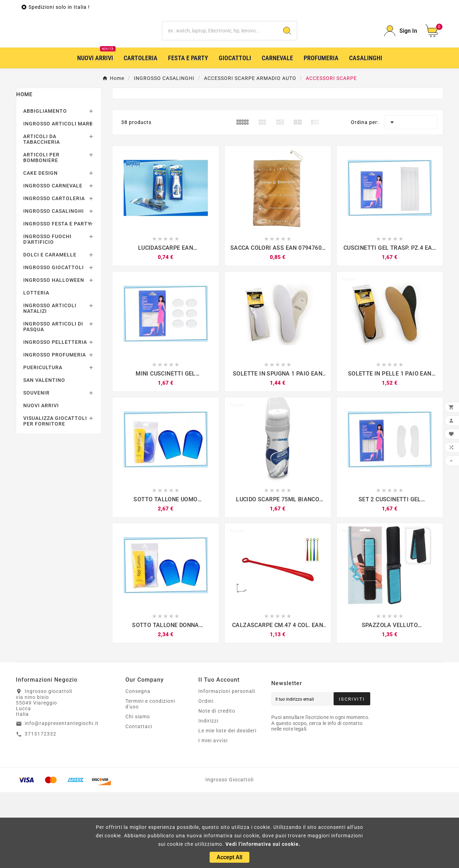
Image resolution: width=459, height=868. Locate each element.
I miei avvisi (213, 816)
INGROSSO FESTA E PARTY (57, 299)
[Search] (287, 69)
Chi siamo (138, 792)
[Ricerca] (220, 69)
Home (24, 170)
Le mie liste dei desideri (227, 806)
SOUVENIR (36, 469)
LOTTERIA (36, 368)
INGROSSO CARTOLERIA (54, 274)
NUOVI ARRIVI (41, 481)
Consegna (138, 767)
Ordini (206, 777)
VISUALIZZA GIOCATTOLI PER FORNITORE (55, 497)
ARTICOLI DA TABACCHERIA (42, 215)
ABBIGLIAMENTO (45, 187)
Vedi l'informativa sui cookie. (263, 844)
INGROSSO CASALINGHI (54, 287)
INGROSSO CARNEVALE (53, 261)
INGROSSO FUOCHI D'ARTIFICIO (47, 315)
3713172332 (41, 810)
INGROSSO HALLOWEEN (54, 356)
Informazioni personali (227, 767)
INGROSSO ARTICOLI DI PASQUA (53, 402)
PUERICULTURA (43, 443)
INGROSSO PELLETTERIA (55, 418)
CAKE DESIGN (41, 249)
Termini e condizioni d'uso (150, 780)
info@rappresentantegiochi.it (62, 799)
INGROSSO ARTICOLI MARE (58, 199)
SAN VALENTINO (44, 456)
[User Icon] (401, 69)
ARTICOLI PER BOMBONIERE (41, 233)
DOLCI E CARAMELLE (50, 330)
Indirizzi (208, 796)
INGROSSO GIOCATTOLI (54, 343)
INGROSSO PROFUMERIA (55, 430)
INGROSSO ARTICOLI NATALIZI (50, 384)
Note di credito (217, 787)
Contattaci (139, 802)
